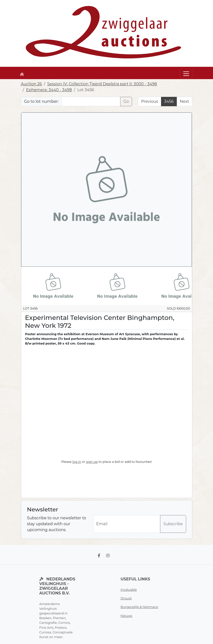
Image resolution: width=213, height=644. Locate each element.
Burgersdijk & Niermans (139, 607)
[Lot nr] (91, 102)
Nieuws (127, 616)
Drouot (126, 598)
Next (184, 101)
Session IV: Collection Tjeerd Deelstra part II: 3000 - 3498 (102, 84)
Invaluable (129, 590)
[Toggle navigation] (186, 74)
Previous (149, 101)
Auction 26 (32, 84)
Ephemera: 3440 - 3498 (49, 90)
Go (126, 101)
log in (77, 462)
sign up (92, 462)
